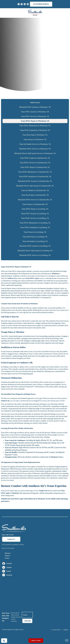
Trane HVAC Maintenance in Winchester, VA (35, 126)
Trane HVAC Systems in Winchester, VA (35, 112)
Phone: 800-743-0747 (8, 535)
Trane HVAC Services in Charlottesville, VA (35, 163)
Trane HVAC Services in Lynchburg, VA (35, 218)
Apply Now (36, 641)
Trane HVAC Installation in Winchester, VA (35, 130)
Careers (7, 558)
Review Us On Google (8, 548)
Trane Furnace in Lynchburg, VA (35, 232)
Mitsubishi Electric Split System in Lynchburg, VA (35, 251)
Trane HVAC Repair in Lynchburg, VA (35, 209)
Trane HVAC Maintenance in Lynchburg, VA (35, 223)
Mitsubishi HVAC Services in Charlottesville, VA (35, 200)
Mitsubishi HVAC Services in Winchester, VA (35, 149)
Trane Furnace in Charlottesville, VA (35, 204)
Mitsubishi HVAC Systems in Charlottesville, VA (35, 181)
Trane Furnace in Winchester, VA (35, 140)
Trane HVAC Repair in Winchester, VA (35, 121)
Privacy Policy (57, 630)
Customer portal (41, 4)
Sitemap (66, 630)
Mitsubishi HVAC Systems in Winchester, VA (35, 107)
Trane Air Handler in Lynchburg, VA (35, 241)
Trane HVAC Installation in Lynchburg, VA (35, 227)
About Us (7, 556)
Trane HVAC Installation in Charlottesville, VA (35, 177)
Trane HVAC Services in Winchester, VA (35, 116)
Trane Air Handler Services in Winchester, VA (35, 144)
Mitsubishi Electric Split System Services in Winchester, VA (35, 153)
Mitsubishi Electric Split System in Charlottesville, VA (35, 186)
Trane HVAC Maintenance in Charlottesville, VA (35, 172)
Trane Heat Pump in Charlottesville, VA (35, 195)
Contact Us (11, 539)
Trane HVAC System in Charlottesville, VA (35, 158)
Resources (8, 553)
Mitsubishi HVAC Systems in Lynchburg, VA (35, 246)
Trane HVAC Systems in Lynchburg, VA (35, 214)
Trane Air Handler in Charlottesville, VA (35, 190)
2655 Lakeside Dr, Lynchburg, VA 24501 (13, 545)
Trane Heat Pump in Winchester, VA (35, 135)
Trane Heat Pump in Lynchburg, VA (35, 237)
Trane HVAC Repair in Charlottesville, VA (35, 167)
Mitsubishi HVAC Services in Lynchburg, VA (35, 255)
